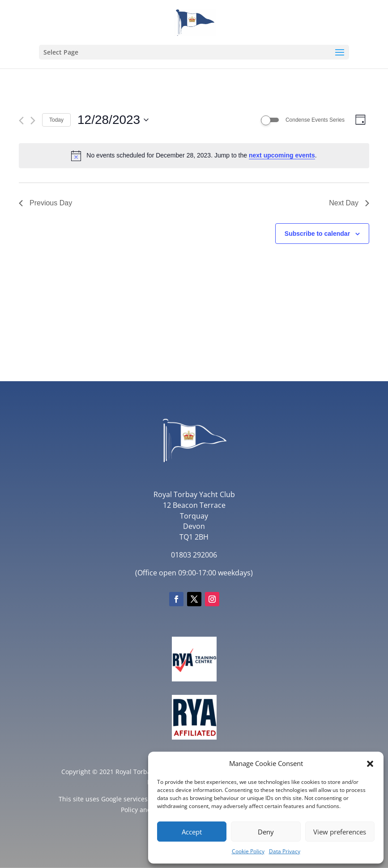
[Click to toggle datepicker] (113, 120)
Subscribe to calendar (317, 234)
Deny (266, 832)
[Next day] (33, 121)
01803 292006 (194, 555)
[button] (370, 764)
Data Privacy (285, 851)
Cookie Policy (248, 851)
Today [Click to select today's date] (56, 120)
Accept (192, 832)
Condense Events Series (315, 120)
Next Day (349, 203)
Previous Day (45, 203)
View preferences (340, 832)
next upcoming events (282, 155)
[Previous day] (21, 121)
